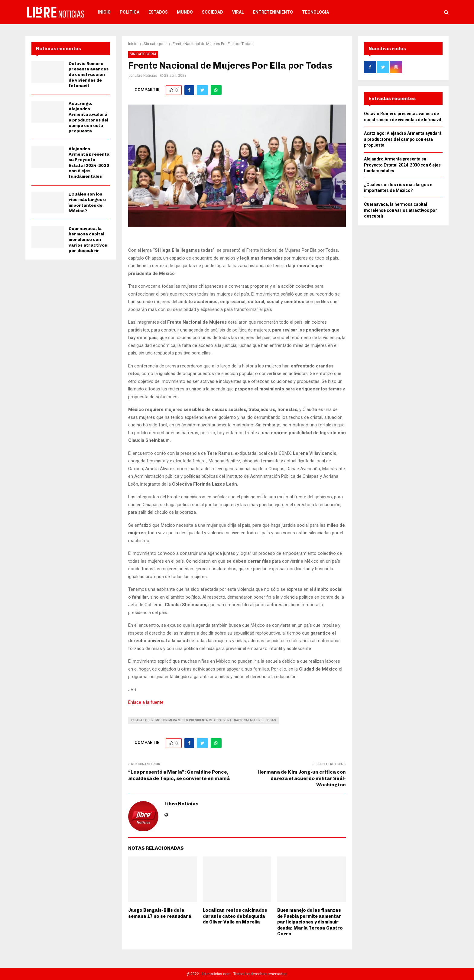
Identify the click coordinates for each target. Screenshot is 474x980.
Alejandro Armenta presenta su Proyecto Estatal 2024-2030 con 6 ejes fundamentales (89, 163)
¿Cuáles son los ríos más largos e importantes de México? (87, 202)
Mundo (185, 12)
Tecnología (315, 12)
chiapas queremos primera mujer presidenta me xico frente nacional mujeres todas (204, 720)
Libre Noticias (146, 76)
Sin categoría (143, 54)
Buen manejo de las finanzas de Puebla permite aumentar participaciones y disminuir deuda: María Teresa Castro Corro (310, 922)
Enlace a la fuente (146, 702)
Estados (158, 12)
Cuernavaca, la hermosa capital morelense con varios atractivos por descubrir (88, 240)
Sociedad (213, 12)
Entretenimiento (273, 12)
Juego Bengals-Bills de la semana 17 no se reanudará (160, 913)
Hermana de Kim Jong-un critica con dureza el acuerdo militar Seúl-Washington (302, 778)
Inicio (104, 12)
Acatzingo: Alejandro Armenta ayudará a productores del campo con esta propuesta (88, 117)
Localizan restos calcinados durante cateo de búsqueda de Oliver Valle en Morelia (235, 916)
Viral (238, 12)
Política (130, 12)
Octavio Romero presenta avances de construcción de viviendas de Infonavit (89, 75)
